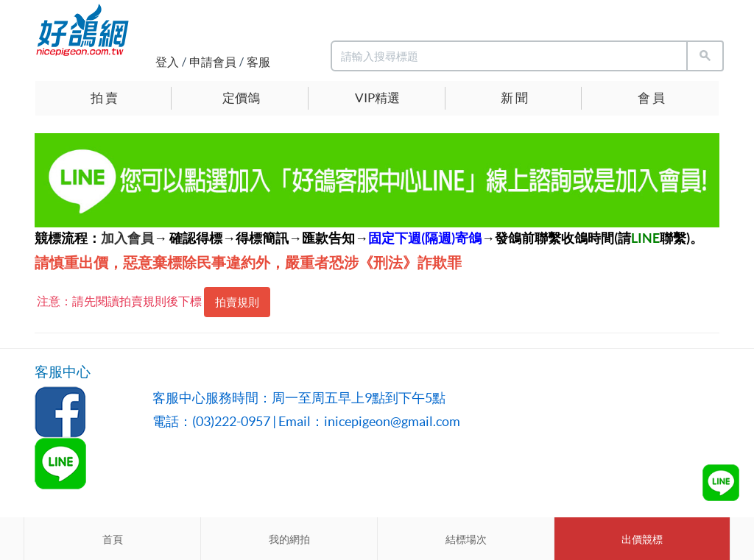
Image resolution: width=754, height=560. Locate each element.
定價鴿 (241, 98)
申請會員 (213, 62)
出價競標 (642, 539)
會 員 (651, 98)
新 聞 (514, 98)
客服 (258, 62)
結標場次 (466, 539)
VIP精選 (377, 98)
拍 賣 (104, 98)
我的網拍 (289, 539)
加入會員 (127, 238)
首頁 (113, 539)
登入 (167, 62)
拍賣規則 (237, 302)
